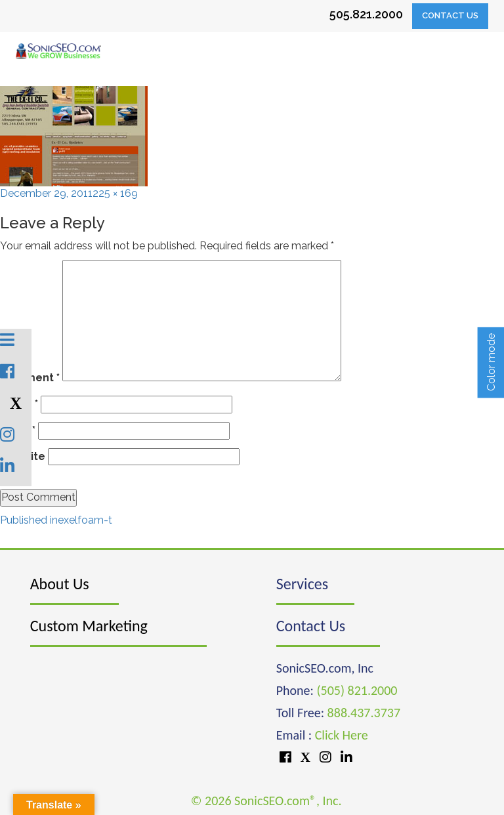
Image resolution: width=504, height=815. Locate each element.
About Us (60, 584)
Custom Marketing (89, 626)
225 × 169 (115, 193)
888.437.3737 (364, 713)
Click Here (342, 735)
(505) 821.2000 (357, 690)
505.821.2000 (366, 14)
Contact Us (450, 15)
